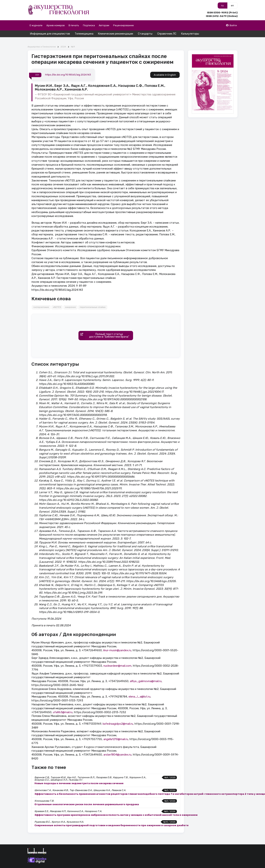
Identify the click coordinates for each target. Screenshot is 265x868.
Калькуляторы (190, 34)
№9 (73, 40)
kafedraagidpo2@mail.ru (118, 717)
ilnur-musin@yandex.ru (117, 644)
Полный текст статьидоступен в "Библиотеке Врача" (104, 329)
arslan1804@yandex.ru (117, 748)
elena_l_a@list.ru (139, 690)
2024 (63, 40)
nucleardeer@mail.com (117, 659)
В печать (74, 25)
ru (222, 5)
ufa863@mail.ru (63, 706)
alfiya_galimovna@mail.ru (146, 675)
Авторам (104, 25)
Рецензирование (123, 25)
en (232, 5)
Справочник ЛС (167, 34)
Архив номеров (56, 25)
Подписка (89, 25)
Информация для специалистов (50, 34)
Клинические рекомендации (116, 34)
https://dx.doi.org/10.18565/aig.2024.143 (68, 68)
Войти (231, 25)
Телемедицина (84, 34)
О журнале (36, 25)
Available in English (165, 68)
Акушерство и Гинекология (42, 40)
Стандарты (145, 34)
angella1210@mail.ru (116, 733)
